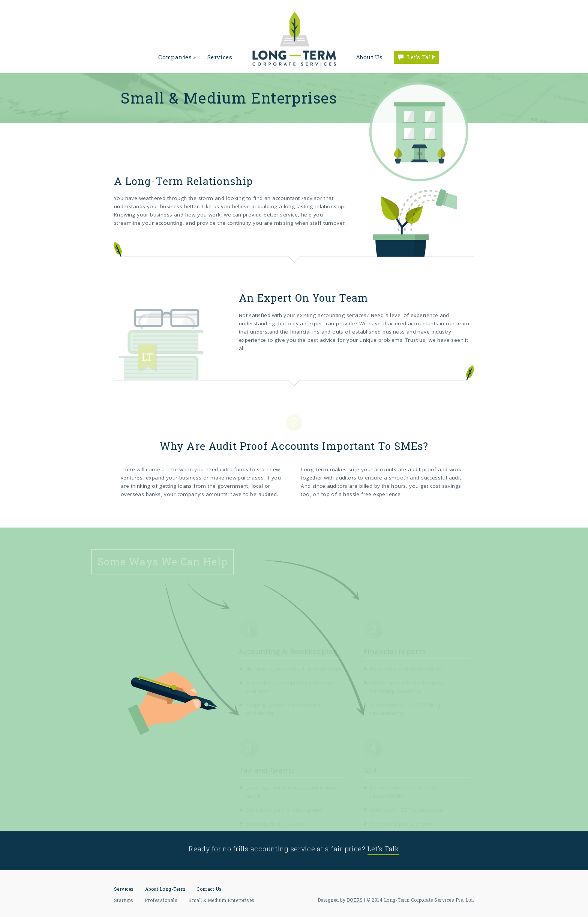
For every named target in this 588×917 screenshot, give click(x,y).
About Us (369, 57)
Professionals (161, 900)
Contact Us (209, 889)
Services (220, 57)
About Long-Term (165, 889)
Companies (177, 57)
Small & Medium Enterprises (221, 900)
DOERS (355, 900)
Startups (124, 900)
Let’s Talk (421, 57)
